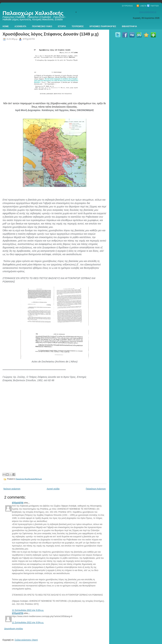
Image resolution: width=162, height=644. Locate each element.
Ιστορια (62, 26)
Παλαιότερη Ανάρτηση (96, 489)
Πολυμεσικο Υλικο (42, 26)
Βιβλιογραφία (129, 26)
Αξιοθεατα (20, 26)
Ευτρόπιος (127, 6)
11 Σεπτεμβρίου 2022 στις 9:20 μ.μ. (28, 610)
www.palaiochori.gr (148, 12)
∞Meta (141, 6)
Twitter (153, 6)
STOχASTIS (18, 503)
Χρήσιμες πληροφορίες (103, 26)
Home (6, 26)
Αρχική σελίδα (53, 489)
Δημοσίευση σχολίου (14, 629)
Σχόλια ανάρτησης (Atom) (26, 640)
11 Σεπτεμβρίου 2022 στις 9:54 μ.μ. (28, 623)
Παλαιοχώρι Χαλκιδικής (33, 13)
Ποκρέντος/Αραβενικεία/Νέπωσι (29, 479)
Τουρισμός (78, 26)
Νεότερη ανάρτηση (12, 489)
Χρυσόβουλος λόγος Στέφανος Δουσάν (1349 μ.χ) (51, 34)
